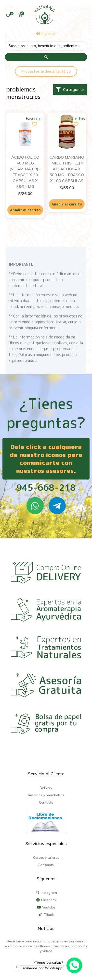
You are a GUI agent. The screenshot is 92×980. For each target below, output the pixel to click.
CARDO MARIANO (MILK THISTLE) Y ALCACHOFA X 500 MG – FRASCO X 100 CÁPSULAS (67, 169)
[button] (70, 90)
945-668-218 (46, 487)
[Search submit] (46, 57)
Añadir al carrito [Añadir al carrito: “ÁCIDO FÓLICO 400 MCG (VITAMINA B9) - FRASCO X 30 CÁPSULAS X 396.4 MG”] (25, 210)
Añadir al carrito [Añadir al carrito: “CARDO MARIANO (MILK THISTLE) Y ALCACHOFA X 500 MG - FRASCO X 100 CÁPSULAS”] (67, 204)
